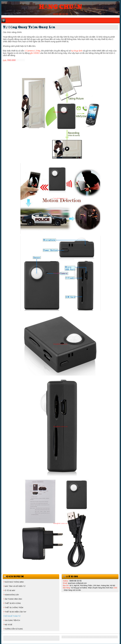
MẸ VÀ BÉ (9, 625)
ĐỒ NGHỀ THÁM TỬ (13, 616)
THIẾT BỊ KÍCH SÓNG (13, 603)
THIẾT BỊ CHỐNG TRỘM (14, 608)
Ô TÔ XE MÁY (10, 590)
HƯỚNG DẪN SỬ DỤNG (14, 629)
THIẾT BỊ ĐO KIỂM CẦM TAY (16, 612)
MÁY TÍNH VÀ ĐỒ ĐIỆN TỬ (15, 586)
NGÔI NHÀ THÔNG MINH (14, 582)
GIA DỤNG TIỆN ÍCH (12, 620)
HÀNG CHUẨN (60, 7)
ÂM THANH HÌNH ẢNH (13, 599)
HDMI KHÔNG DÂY (12, 595)
